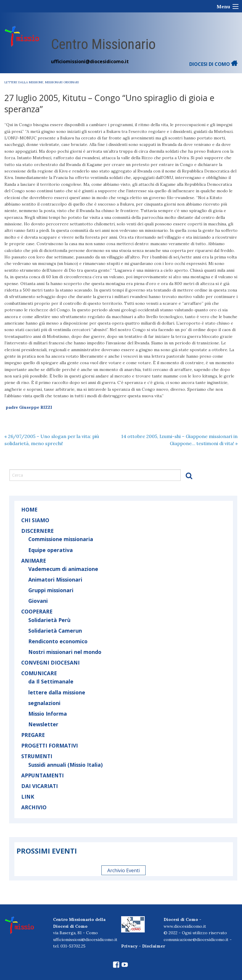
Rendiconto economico (58, 641)
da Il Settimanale (51, 681)
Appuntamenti (42, 775)
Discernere (37, 531)
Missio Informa (48, 714)
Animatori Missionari (55, 579)
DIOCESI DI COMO (213, 64)
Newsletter (43, 724)
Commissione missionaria (61, 539)
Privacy (129, 946)
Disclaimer (154, 946)
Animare (34, 561)
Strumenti (37, 756)
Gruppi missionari (51, 590)
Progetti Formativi (50, 745)
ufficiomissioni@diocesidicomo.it (90, 61)
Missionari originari (62, 82)
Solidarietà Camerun (55, 631)
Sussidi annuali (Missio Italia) (65, 765)
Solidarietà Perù (49, 620)
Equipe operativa (51, 550)
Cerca (189, 476)
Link (28, 797)
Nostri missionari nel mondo (65, 652)
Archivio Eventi (124, 870)
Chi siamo (35, 520)
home (29, 509)
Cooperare (37, 611)
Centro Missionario (103, 44)
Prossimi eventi (47, 851)
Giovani (38, 601)
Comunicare (39, 673)
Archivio (34, 807)
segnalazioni (44, 703)
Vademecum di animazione (63, 569)
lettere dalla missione (24, 82)
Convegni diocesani (50, 662)
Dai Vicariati (39, 786)
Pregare (33, 735)
